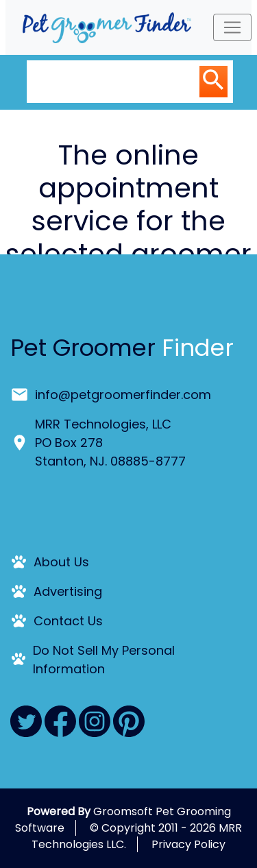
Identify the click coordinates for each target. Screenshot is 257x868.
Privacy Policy (188, 844)
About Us (61, 562)
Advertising (68, 591)
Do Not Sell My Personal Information (104, 660)
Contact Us (68, 621)
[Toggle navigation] (232, 27)
